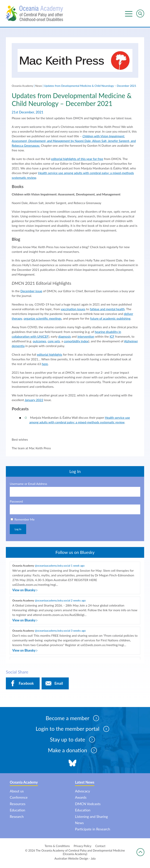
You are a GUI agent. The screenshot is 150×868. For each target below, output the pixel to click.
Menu (129, 14)
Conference (19, 799)
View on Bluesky (25, 591)
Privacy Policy (82, 848)
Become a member (72, 719)
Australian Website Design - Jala (75, 860)
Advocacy (83, 793)
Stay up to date (72, 741)
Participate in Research (93, 831)
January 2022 (34, 401)
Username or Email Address (29, 485)
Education (17, 812)
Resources (18, 806)
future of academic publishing (110, 319)
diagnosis (65, 337)
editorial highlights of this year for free (77, 159)
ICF (112, 337)
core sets (54, 342)
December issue (31, 292)
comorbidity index (76, 342)
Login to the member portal (72, 730)
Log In (18, 530)
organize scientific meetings (43, 319)
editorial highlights (50, 355)
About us (17, 793)
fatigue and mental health (107, 310)
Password (16, 502)
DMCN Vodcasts (88, 806)
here (45, 365)
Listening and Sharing (91, 818)
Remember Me (25, 520)
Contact (100, 848)
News (39, 86)
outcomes (40, 342)
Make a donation (72, 752)
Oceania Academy (22, 86)
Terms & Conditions (57, 848)
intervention (86, 337)
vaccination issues (73, 310)
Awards (81, 799)
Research (17, 818)
